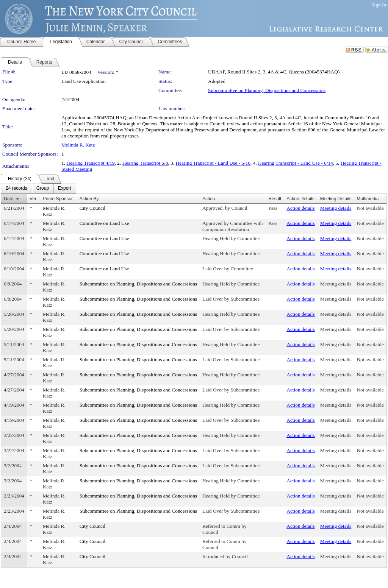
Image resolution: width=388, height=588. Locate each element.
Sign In (379, 5)
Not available (370, 208)
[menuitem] (16, 189)
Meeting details (336, 208)
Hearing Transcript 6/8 (145, 163)
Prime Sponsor (58, 199)
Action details (300, 208)
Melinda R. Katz (78, 145)
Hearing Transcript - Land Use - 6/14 (296, 163)
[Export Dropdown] (65, 189)
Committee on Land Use (104, 223)
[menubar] (38, 189)
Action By (89, 199)
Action (209, 199)
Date (9, 199)
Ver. (34, 199)
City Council (93, 208)
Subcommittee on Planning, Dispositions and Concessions (267, 90)
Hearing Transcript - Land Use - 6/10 (213, 163)
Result (275, 199)
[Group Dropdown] (43, 189)
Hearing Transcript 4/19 (90, 163)
